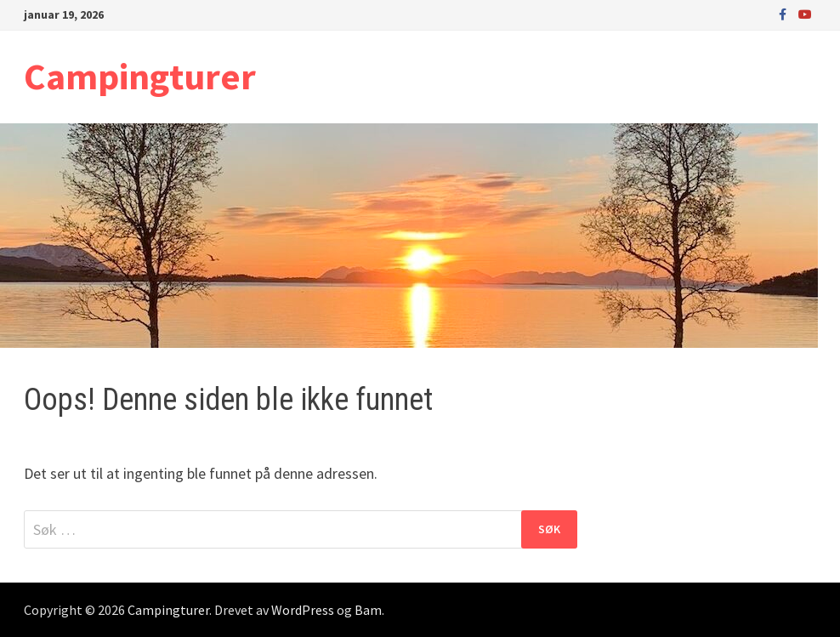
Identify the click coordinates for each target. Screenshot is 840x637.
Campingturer (140, 76)
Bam (368, 610)
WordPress (303, 610)
